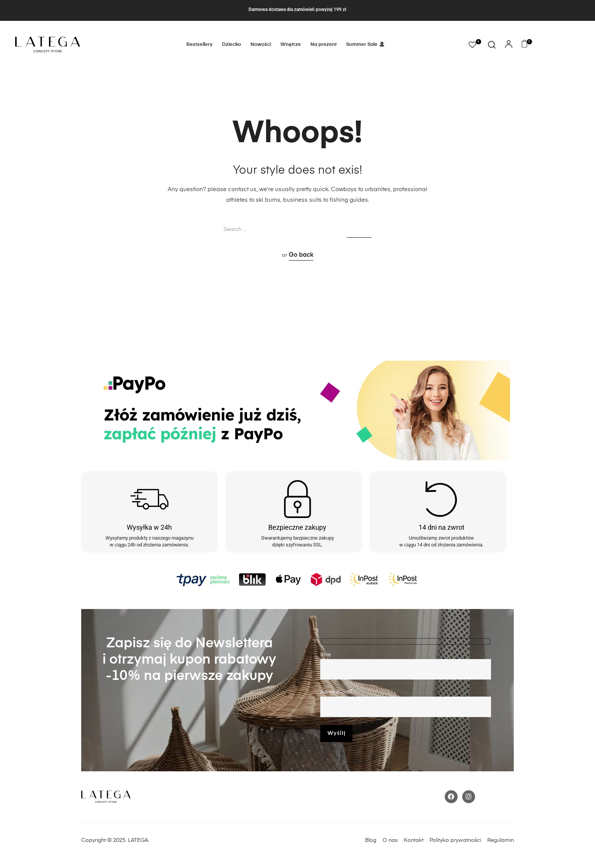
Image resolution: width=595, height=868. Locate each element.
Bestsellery (199, 45)
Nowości (261, 45)
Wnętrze (291, 45)
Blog (371, 840)
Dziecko (231, 45)
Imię (406, 666)
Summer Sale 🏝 (366, 45)
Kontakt (416, 840)
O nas (390, 840)
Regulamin (501, 840)
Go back (301, 255)
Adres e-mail (406, 703)
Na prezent (323, 45)
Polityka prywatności (458, 840)
